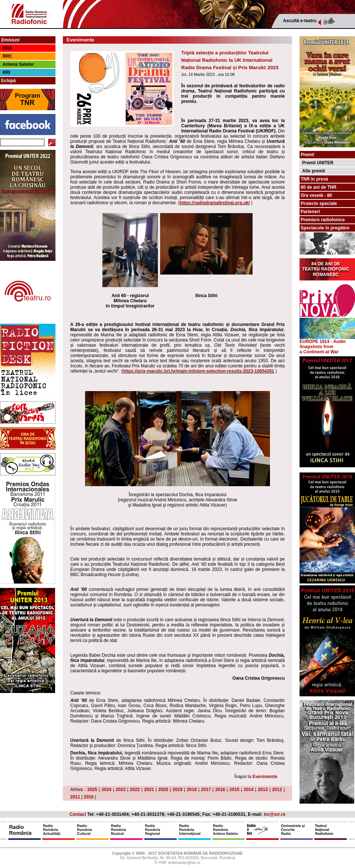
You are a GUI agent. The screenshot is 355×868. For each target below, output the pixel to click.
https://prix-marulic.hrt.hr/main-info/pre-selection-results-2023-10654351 (198, 371)
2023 (121, 790)
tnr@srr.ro (275, 814)
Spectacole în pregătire (325, 228)
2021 (149, 790)
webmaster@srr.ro (184, 863)
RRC (7, 56)
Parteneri (310, 212)
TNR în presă (314, 179)
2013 (263, 790)
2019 (178, 790)
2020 (163, 790)
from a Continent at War (319, 349)
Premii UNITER (318, 163)
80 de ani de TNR (319, 187)
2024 (106, 790)
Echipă (8, 81)
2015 (235, 790)
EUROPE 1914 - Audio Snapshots (327, 342)
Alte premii (314, 171)
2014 (249, 790)
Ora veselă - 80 (316, 195)
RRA (7, 48)
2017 (206, 790)
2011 (75, 797)
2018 (192, 790)
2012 (277, 790)
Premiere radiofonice (323, 220)
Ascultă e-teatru (300, 21)
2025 (92, 790)
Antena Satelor (18, 64)
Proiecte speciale (319, 203)
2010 (89, 797)
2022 (135, 790)
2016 (220, 790)
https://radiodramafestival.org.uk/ (214, 203)
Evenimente (265, 777)
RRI (6, 73)
